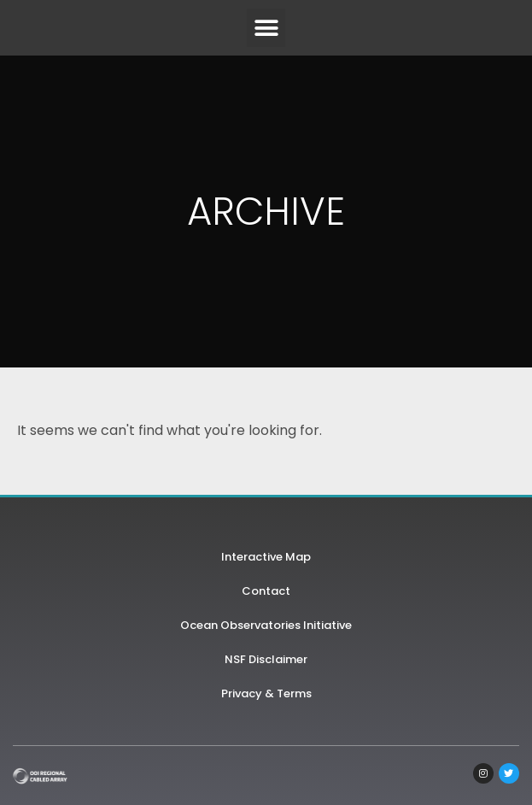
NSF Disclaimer (266, 659)
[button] (266, 28)
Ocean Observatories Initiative (266, 625)
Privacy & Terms (266, 693)
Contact (266, 591)
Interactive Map (266, 557)
